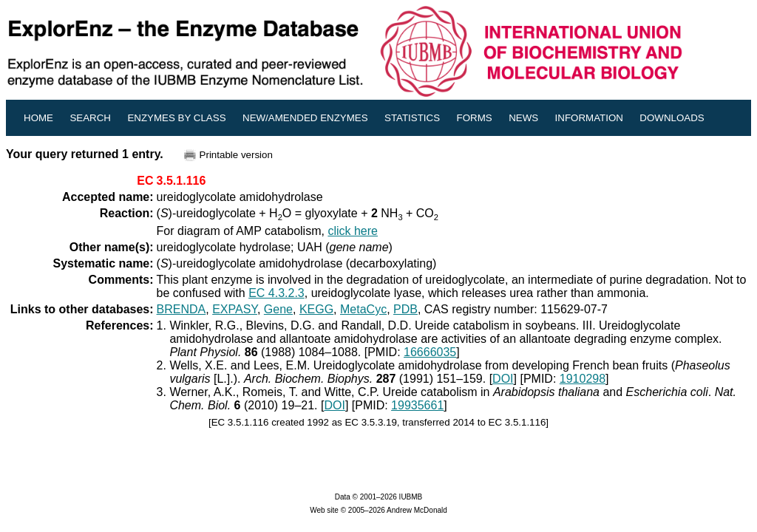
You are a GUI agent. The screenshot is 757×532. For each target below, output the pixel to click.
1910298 (583, 379)
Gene (278, 309)
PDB (405, 309)
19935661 (417, 405)
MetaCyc (363, 309)
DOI (503, 379)
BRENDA (181, 309)
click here (353, 231)
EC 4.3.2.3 (276, 293)
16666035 (430, 352)
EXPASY (235, 309)
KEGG (316, 309)
